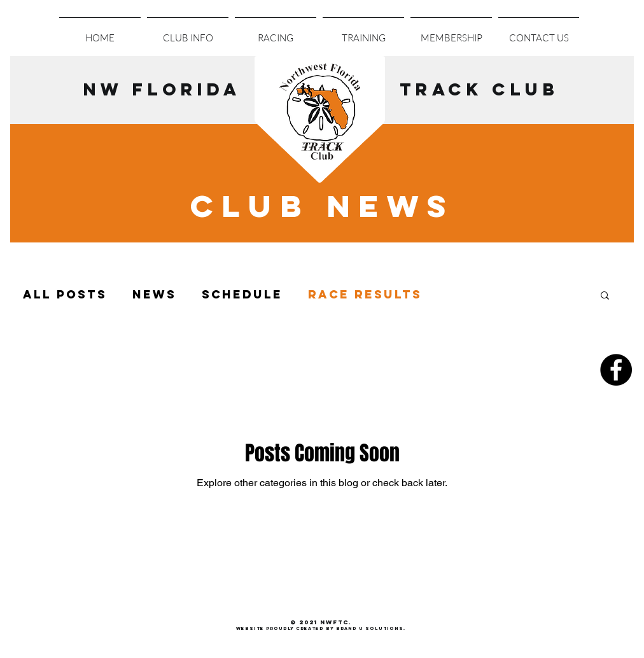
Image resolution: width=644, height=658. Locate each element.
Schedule (242, 295)
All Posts (65, 295)
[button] (276, 32)
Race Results (365, 295)
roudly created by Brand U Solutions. (338, 628)
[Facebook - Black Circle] (616, 370)
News (154, 295)
